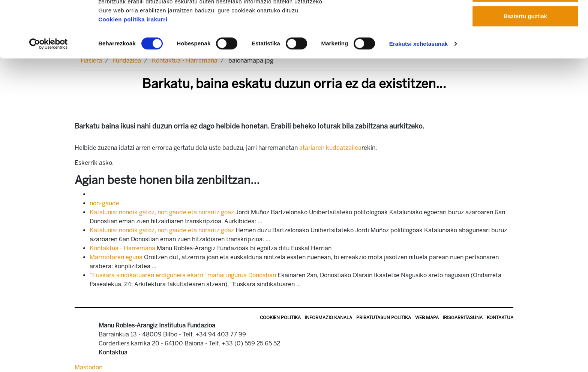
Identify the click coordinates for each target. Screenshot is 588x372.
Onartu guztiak (525, 20)
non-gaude (104, 203)
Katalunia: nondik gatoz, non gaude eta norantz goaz (162, 212)
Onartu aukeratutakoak (525, 44)
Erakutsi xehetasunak (418, 96)
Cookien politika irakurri (133, 72)
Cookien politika (280, 318)
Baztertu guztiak (525, 69)
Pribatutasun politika (384, 318)
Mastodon (88, 367)
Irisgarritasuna (463, 318)
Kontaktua (500, 318)
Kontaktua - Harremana (122, 248)
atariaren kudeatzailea (330, 148)
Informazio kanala (328, 318)
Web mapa (427, 318)
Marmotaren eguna (116, 257)
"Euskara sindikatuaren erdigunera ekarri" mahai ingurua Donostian (183, 275)
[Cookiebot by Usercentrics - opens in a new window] (49, 97)
